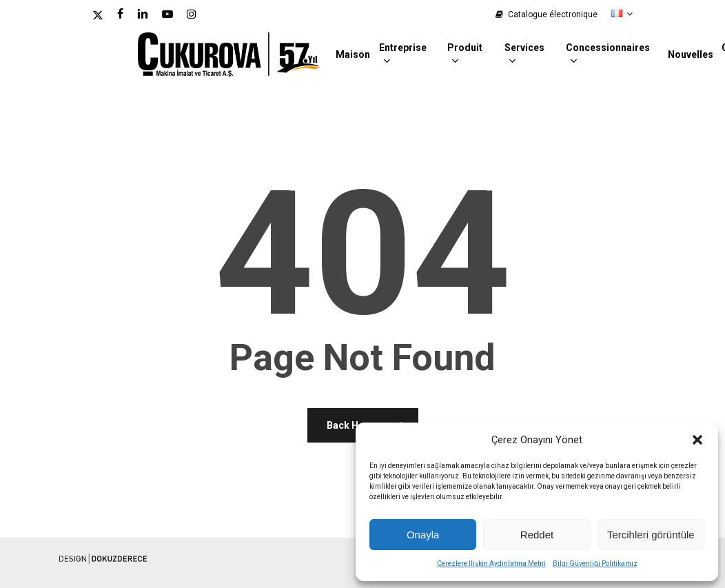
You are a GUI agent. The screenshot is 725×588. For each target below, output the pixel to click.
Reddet (537, 535)
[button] (697, 440)
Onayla (423, 535)
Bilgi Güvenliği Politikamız (595, 564)
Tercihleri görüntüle (651, 535)
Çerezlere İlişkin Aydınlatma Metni (491, 564)
